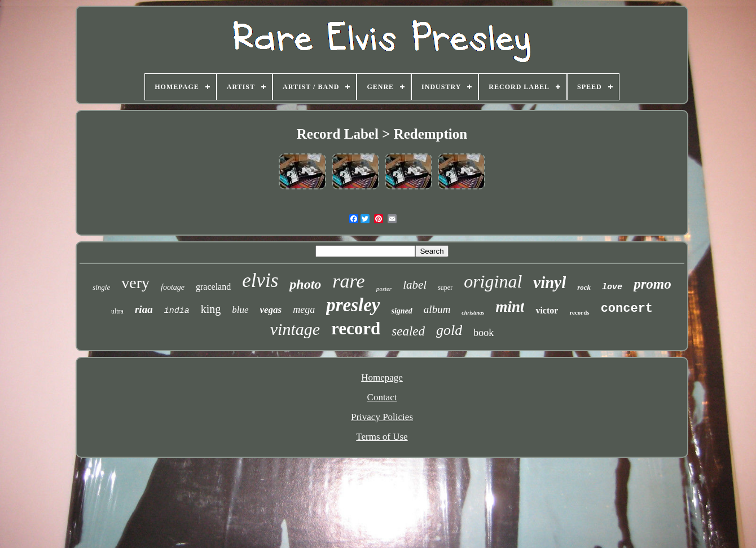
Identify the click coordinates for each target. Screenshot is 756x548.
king (211, 309)
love (612, 287)
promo (652, 284)
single (101, 287)
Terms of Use (382, 437)
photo (305, 284)
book (484, 333)
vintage (295, 329)
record (356, 328)
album (437, 309)
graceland (213, 287)
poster (384, 289)
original (493, 281)
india (177, 311)
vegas (271, 310)
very (135, 283)
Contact (382, 397)
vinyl (550, 282)
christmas (473, 313)
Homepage (382, 377)
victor (547, 310)
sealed (408, 331)
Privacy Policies (382, 417)
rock (584, 287)
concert (627, 309)
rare (348, 281)
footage (173, 287)
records (579, 312)
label (415, 285)
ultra (117, 311)
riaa (144, 309)
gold (449, 330)
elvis (260, 280)
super (445, 288)
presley (353, 305)
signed (402, 311)
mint (510, 307)
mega (304, 310)
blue (240, 310)
